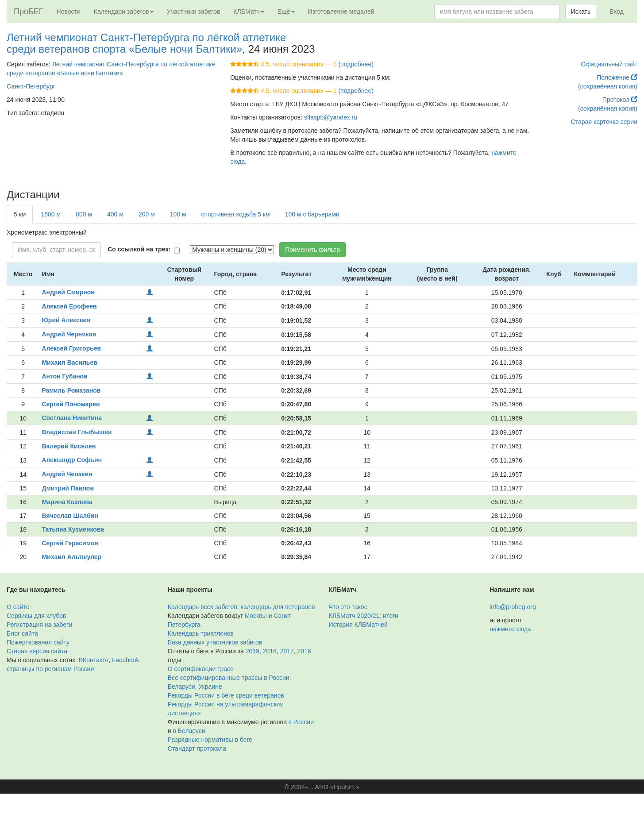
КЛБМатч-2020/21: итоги (364, 616)
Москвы (255, 616)
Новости (69, 12)
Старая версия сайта (37, 651)
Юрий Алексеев (66, 320)
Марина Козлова (67, 502)
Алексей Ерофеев (69, 306)
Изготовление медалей (341, 12)
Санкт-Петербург (31, 86)
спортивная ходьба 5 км (236, 214)
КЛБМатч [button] (249, 12)
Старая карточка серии (604, 122)
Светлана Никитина (72, 418)
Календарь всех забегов (202, 607)
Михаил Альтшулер (71, 557)
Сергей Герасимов (70, 543)
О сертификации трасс (201, 669)
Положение (617, 77)
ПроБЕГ (29, 12)
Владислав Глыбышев (77, 432)
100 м (178, 214)
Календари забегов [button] (124, 12)
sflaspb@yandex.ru (331, 117)
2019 (253, 651)
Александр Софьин (72, 460)
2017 (287, 651)
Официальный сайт (609, 64)
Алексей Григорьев (71, 348)
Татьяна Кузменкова (73, 529)
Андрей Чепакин (67, 474)
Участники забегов (194, 12)
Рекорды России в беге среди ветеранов (226, 695)
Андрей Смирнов (68, 292)
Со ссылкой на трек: (139, 249)
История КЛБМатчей (358, 625)
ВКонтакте (94, 660)
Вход (617, 12)
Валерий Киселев (69, 446)
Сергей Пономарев (71, 404)
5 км (20, 214)
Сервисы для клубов (37, 616)
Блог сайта (22, 633)
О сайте (18, 607)
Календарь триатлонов (201, 633)
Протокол (620, 100)
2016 (304, 651)
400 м (115, 214)
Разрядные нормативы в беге (210, 740)
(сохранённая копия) (608, 86)
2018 (270, 651)
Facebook (125, 660)
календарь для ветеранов (278, 607)
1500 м (51, 214)
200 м (147, 214)
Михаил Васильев (69, 363)
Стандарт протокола (197, 748)
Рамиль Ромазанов (71, 390)
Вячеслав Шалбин (70, 516)
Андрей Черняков (69, 334)
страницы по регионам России (50, 669)
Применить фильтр (312, 250)
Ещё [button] (286, 12)
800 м (84, 214)
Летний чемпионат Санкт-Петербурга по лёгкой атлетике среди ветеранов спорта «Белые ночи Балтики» (146, 43)
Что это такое (348, 607)
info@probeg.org (513, 607)
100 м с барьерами (312, 214)
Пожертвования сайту (38, 642)
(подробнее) (356, 64)
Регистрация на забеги (39, 625)
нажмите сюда (510, 629)
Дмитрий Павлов (68, 488)
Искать (581, 12)
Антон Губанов (64, 376)
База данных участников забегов (215, 642)
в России (301, 722)
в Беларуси (189, 731)
